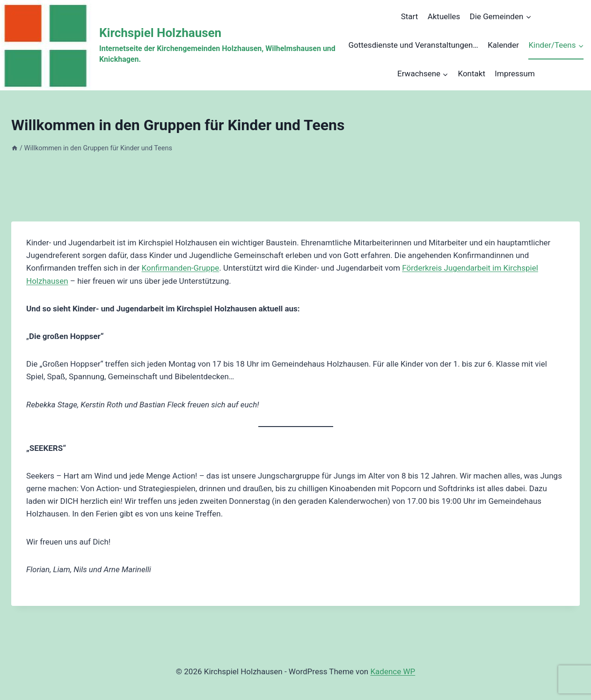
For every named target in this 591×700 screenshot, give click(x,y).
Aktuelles (444, 16)
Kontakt (471, 74)
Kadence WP (393, 671)
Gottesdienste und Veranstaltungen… (413, 45)
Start (410, 16)
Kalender (503, 45)
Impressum (515, 74)
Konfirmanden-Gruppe (181, 268)
